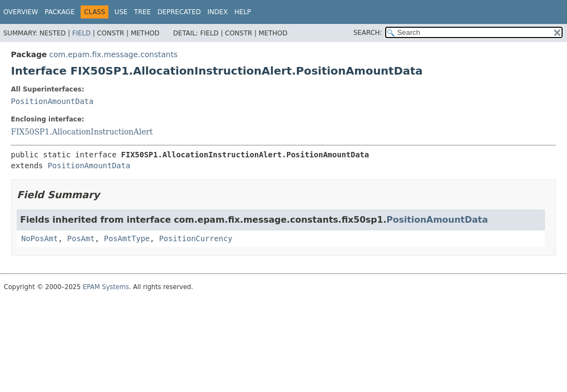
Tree (142, 12)
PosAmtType (127, 238)
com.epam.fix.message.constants (113, 54)
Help (243, 12)
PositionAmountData (52, 101)
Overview (21, 12)
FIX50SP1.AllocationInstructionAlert (82, 132)
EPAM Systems (106, 287)
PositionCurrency (196, 238)
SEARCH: (368, 33)
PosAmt (81, 238)
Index (218, 12)
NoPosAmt (39, 238)
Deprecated (179, 12)
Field (81, 33)
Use (121, 12)
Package (60, 12)
